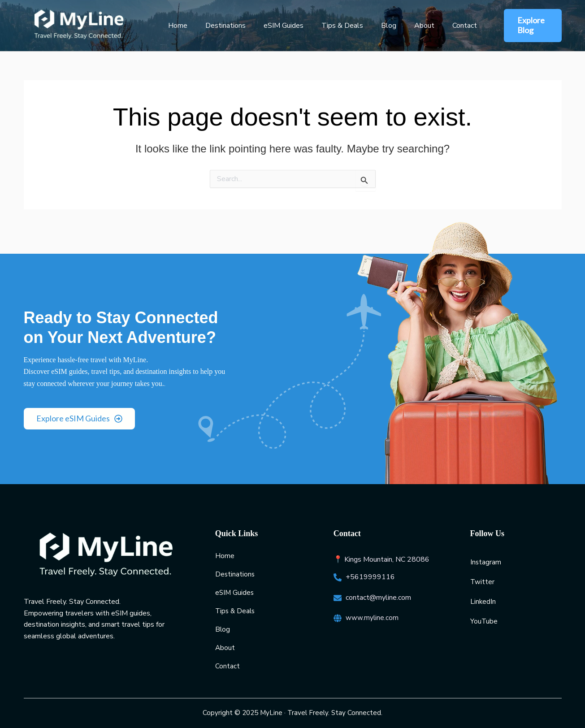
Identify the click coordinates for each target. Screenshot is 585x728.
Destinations (220, 26)
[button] (526, 26)
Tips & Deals (330, 26)
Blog (373, 26)
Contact (441, 26)
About (405, 26)
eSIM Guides (275, 26)
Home (176, 26)
